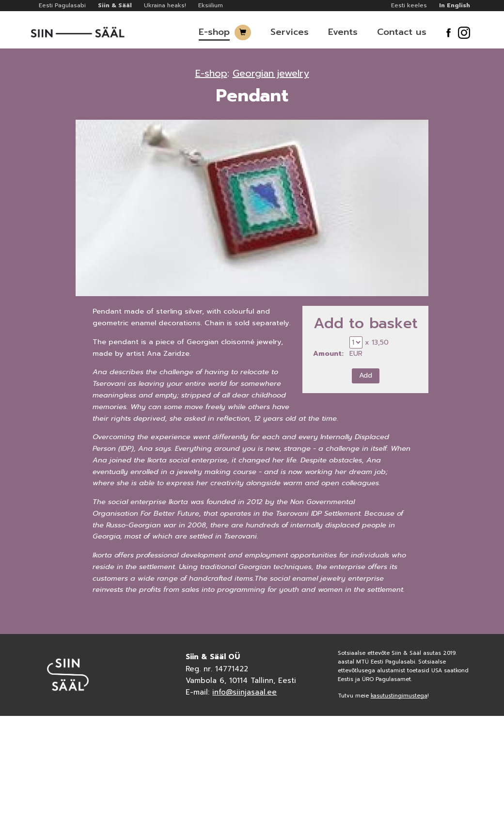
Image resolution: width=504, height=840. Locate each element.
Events (343, 32)
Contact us (402, 32)
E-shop (214, 32)
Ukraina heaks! (165, 5)
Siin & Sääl (115, 5)
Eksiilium (211, 5)
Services (290, 32)
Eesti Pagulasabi (62, 5)
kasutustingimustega (399, 696)
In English (455, 5)
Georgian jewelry (271, 73)
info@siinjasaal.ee (244, 692)
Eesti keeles (409, 5)
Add (366, 375)
